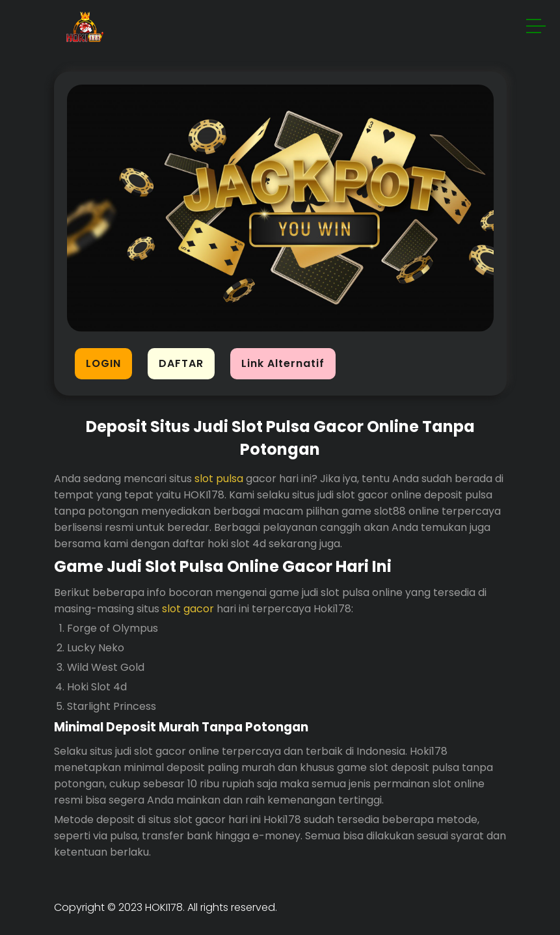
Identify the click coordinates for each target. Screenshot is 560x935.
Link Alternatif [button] (283, 363)
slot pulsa (219, 479)
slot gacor (188, 609)
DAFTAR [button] (181, 363)
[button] (537, 28)
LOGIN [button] (103, 363)
